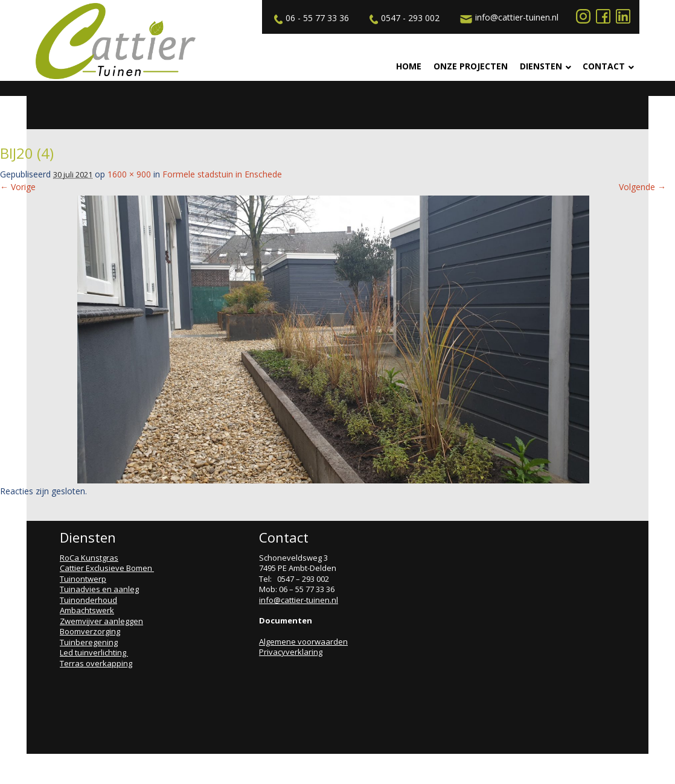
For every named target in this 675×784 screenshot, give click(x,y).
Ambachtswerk (87, 610)
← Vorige (18, 187)
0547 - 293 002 (403, 18)
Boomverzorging (90, 631)
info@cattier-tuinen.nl (508, 18)
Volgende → (642, 187)
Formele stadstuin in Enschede (222, 174)
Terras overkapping (96, 663)
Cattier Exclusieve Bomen (107, 568)
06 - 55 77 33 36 (310, 18)
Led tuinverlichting (94, 652)
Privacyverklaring (291, 652)
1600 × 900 (129, 174)
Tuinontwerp (83, 579)
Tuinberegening (89, 642)
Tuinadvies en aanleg (99, 589)
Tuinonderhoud (88, 600)
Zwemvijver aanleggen (101, 621)
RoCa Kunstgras (89, 558)
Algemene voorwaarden (303, 642)
